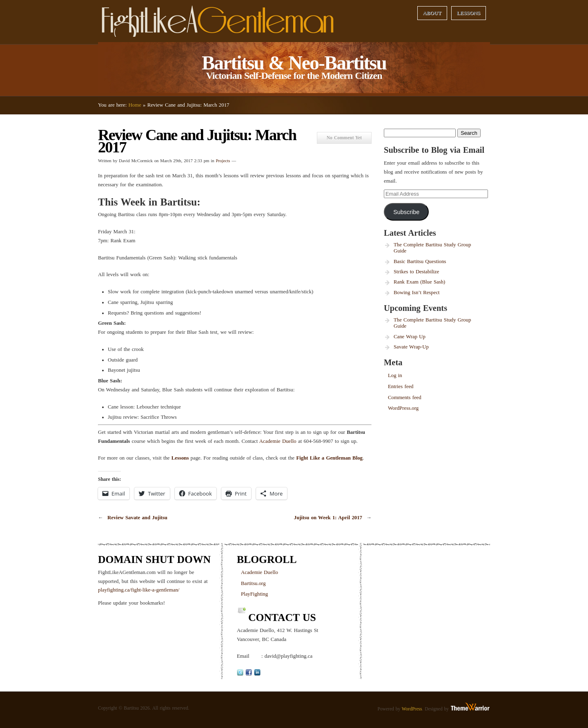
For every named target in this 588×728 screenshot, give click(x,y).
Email (243, 656)
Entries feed (401, 386)
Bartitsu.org (253, 583)
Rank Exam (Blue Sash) (419, 282)
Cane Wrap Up (410, 337)
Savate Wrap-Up (411, 347)
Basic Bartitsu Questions (420, 261)
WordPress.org (403, 408)
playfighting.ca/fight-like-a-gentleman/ (139, 590)
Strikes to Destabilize (416, 272)
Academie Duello (278, 441)
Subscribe (406, 212)
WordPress (412, 709)
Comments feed (405, 397)
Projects (223, 161)
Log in (395, 375)
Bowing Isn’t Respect (417, 293)
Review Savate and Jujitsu (137, 518)
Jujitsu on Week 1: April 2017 (328, 518)
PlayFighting (254, 594)
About (432, 13)
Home (135, 105)
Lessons (469, 13)
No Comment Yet (344, 138)
